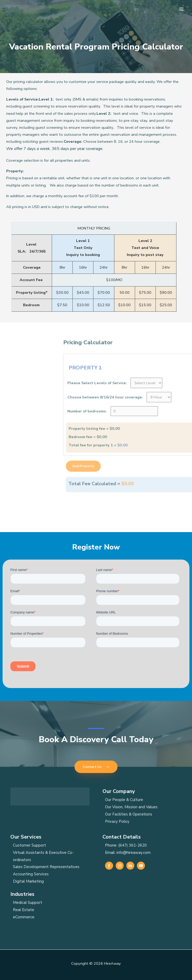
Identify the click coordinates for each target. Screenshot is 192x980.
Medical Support (28, 903)
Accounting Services (31, 874)
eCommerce (24, 917)
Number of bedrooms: (162, 411)
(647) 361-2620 (132, 845)
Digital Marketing (28, 881)
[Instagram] (120, 866)
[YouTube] (141, 866)
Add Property (158, 466)
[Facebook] (109, 866)
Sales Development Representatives (46, 867)
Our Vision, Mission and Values (131, 807)
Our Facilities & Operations (129, 814)
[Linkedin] (130, 866)
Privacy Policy (117, 821)
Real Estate (24, 910)
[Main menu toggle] (181, 9)
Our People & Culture (124, 800)
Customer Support (29, 845)
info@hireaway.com (134, 853)
